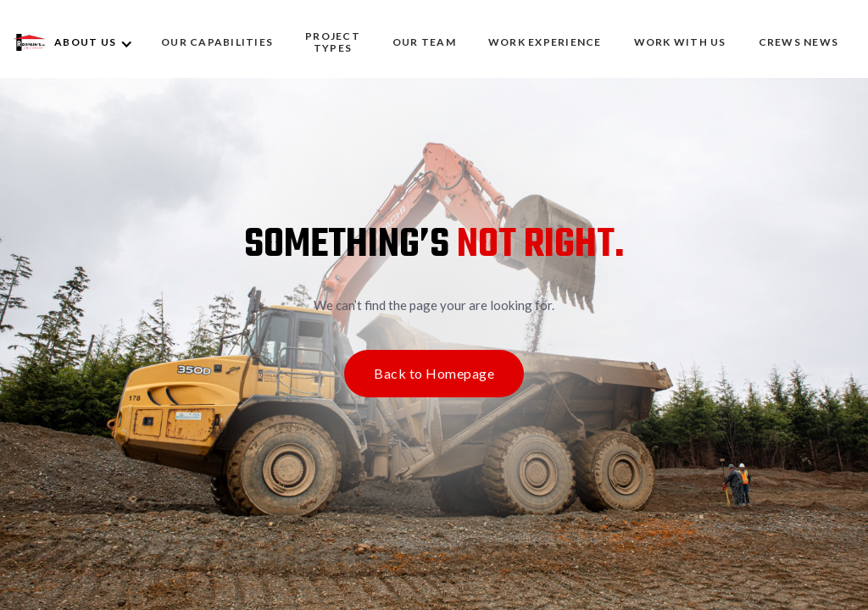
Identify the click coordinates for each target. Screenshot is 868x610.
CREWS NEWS (799, 42)
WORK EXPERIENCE (545, 42)
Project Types (333, 42)
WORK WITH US (680, 42)
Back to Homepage (434, 373)
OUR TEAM (424, 42)
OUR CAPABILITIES (217, 42)
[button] (100, 42)
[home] (29, 42)
